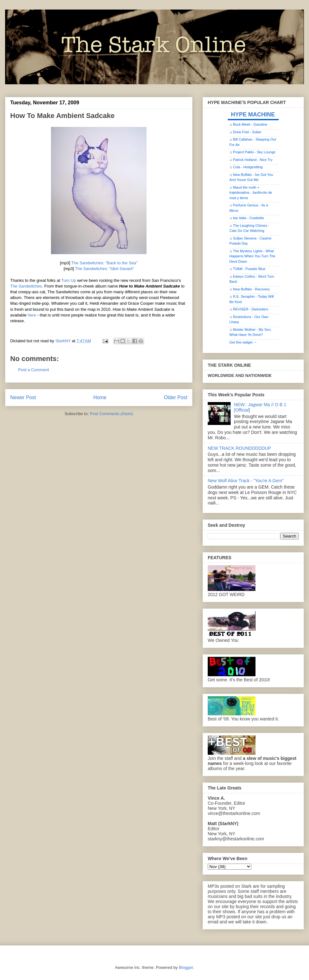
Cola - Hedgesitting (248, 167)
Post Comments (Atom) (111, 414)
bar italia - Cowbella (248, 218)
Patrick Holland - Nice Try (253, 160)
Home (100, 397)
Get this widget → (243, 342)
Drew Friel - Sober (247, 132)
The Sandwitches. (27, 286)
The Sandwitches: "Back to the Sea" (104, 263)
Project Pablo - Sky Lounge (254, 152)
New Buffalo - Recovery (251, 289)
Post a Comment (34, 370)
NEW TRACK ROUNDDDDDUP (239, 448)
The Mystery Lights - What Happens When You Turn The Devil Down (252, 256)
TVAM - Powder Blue (249, 269)
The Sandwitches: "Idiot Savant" (105, 269)
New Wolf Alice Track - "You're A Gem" (246, 481)
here (32, 315)
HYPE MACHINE (253, 114)
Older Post (176, 397)
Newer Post (23, 397)
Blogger (186, 967)
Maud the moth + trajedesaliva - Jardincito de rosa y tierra (251, 193)
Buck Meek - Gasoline (250, 124)
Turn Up (68, 280)
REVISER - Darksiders (251, 309)
